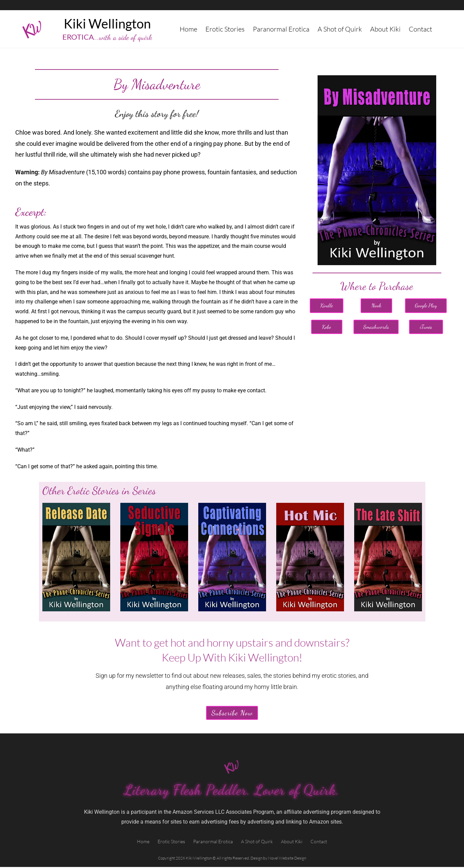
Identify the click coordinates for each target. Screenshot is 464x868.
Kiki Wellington (107, 23)
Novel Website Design (287, 859)
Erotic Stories (225, 29)
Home (188, 29)
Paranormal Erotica (281, 29)
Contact (420, 29)
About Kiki (385, 29)
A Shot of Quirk (340, 29)
